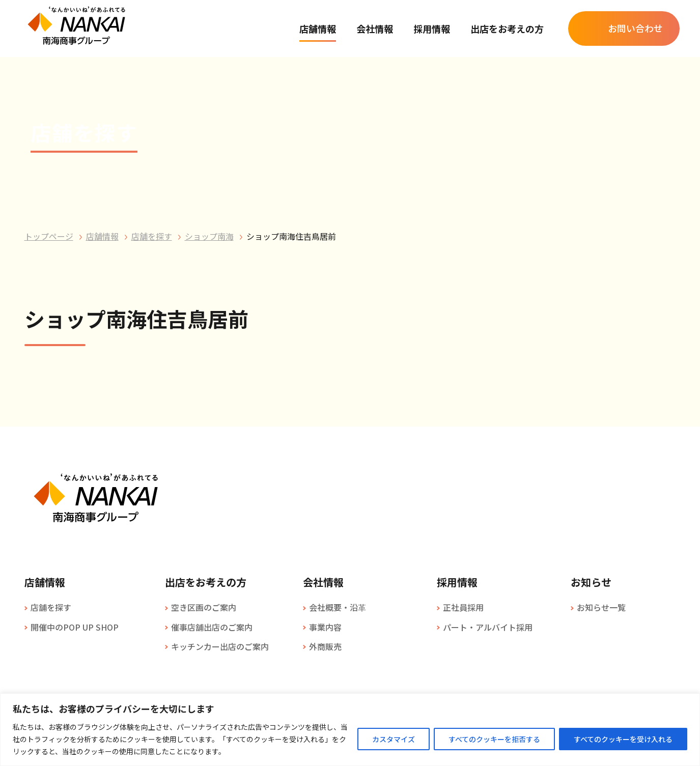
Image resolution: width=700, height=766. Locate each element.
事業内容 (325, 627)
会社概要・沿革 (338, 607)
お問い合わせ (635, 28)
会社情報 (375, 29)
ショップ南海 (209, 236)
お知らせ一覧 (601, 607)
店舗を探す (152, 236)
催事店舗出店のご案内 (212, 627)
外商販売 (325, 646)
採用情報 (432, 29)
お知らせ (591, 582)
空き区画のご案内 (204, 607)
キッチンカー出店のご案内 (220, 646)
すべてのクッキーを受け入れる (623, 739)
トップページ (49, 236)
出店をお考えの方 (507, 29)
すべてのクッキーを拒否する (494, 739)
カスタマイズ (394, 739)
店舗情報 (318, 29)
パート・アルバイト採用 (488, 627)
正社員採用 (463, 607)
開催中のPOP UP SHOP (75, 627)
